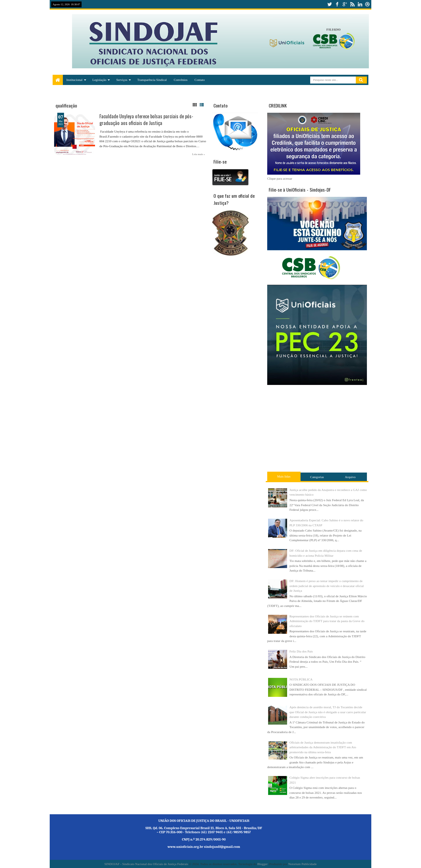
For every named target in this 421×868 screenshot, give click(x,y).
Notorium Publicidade (302, 864)
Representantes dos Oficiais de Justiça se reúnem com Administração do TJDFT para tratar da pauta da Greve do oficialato (327, 621)
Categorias (317, 477)
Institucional (74, 80)
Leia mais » (199, 154)
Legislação (99, 80)
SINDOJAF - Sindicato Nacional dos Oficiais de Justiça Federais (146, 864)
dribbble (367, 4)
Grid (195, 105)
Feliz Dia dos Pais (301, 651)
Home (58, 80)
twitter (329, 4)
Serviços (122, 80)
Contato (200, 80)
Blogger (262, 864)
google (345, 4)
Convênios (181, 80)
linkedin (360, 4)
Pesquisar (361, 80)
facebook (337, 4)
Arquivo (350, 477)
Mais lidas (284, 476)
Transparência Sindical (152, 80)
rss (352, 4)
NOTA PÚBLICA (301, 679)
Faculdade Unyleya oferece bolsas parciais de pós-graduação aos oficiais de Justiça (146, 119)
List (202, 105)
